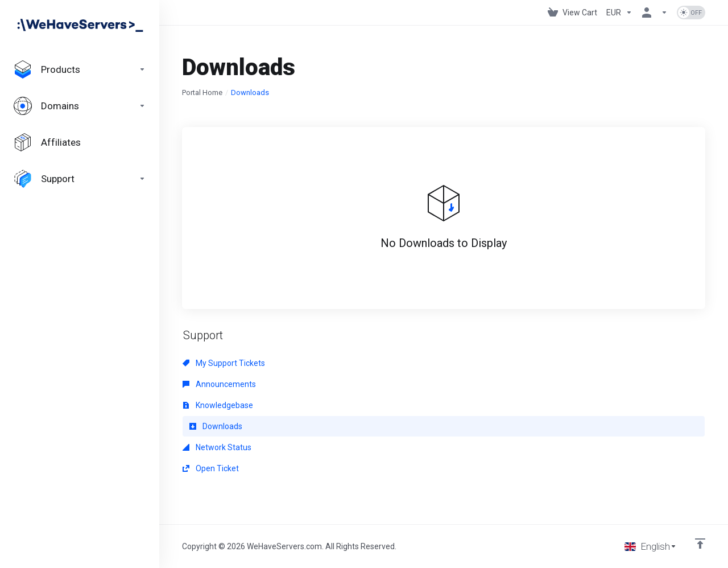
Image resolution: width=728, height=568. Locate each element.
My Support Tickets (224, 363)
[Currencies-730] (619, 13)
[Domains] (80, 106)
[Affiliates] (80, 142)
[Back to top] (700, 544)
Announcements (219, 384)
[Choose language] (651, 546)
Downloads (216, 426)
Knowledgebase (218, 405)
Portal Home (202, 92)
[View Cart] (572, 13)
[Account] (655, 13)
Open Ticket (211, 468)
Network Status (217, 447)
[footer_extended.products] (80, 69)
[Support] (80, 179)
